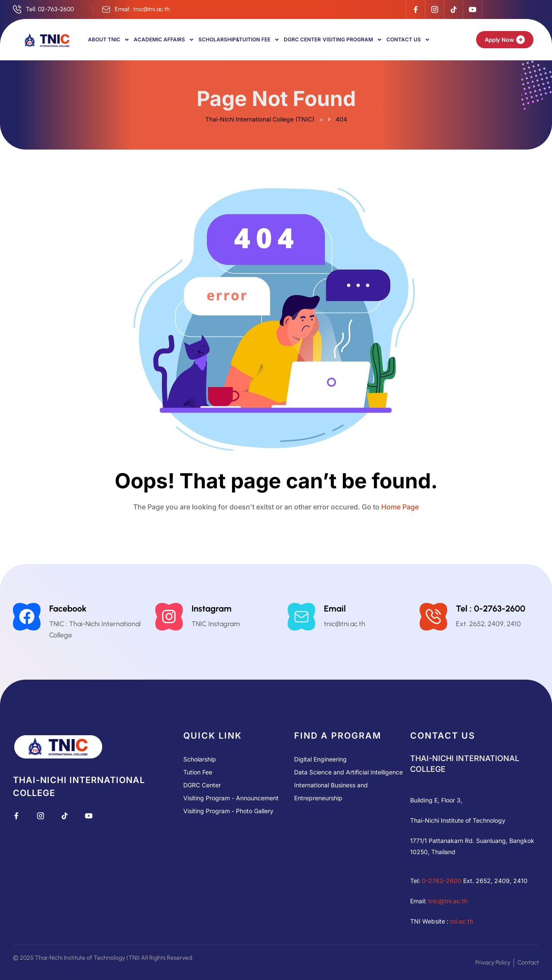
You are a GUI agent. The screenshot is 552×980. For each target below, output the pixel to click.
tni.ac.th (462, 921)
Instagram (212, 609)
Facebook (68, 609)
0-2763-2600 (442, 881)
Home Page (400, 507)
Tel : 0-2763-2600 (491, 609)
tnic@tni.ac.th (448, 901)
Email (335, 609)
